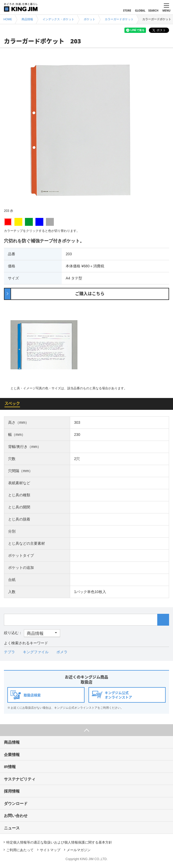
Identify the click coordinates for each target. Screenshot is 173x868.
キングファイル (36, 652)
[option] (86, 134)
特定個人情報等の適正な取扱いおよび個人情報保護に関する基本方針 (59, 842)
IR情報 (10, 767)
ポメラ (62, 652)
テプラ (9, 652)
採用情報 (12, 791)
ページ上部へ (86, 730)
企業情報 (12, 755)
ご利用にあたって (20, 850)
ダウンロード (16, 803)
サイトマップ (50, 850)
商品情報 (12, 742)
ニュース (12, 828)
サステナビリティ (20, 779)
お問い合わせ (16, 816)
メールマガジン (79, 850)
